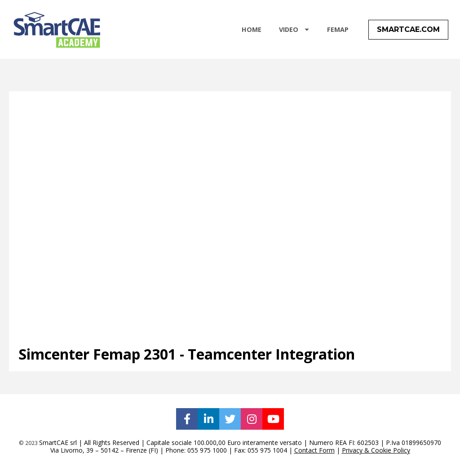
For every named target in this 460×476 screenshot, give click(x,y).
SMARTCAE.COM (408, 33)
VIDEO (294, 33)
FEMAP (338, 33)
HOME (252, 33)
